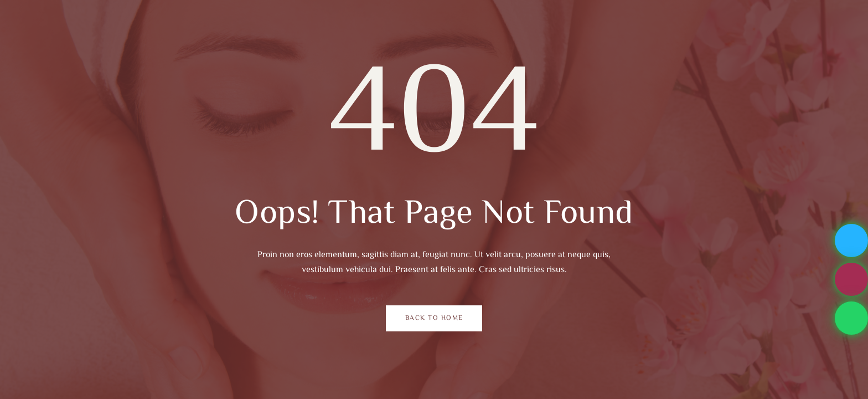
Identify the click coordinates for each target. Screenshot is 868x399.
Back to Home (434, 318)
